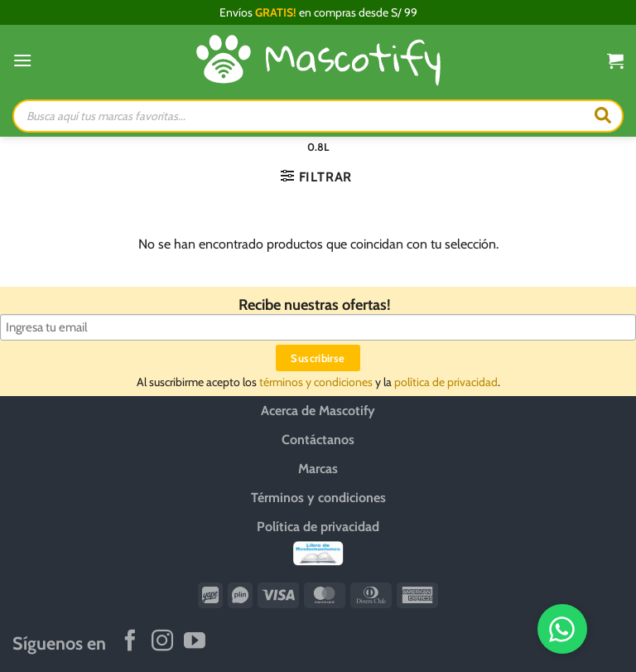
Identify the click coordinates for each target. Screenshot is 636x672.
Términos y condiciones (318, 498)
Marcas (318, 469)
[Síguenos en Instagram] (162, 642)
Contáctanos (318, 440)
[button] (22, 60)
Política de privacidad (318, 527)
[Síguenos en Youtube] (195, 642)
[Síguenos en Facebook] (130, 642)
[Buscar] (603, 116)
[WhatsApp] (567, 629)
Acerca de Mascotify (318, 411)
